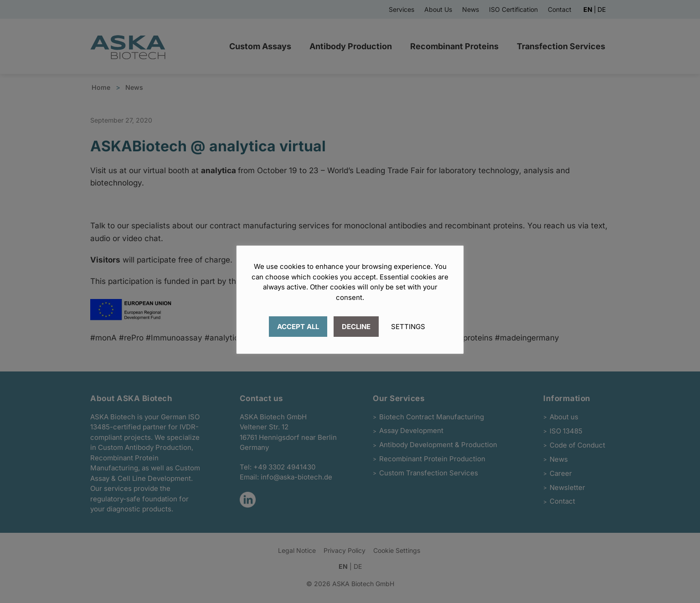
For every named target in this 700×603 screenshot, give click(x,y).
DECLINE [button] (356, 327)
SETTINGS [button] (408, 327)
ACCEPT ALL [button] (298, 327)
